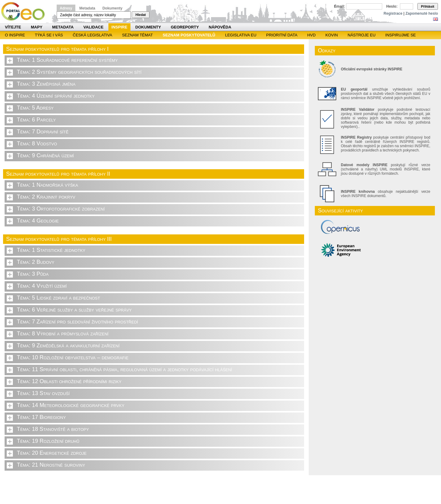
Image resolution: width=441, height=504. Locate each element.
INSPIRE (119, 27)
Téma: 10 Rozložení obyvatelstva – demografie (73, 357)
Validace (93, 27)
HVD (311, 35)
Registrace (393, 13)
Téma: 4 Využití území (42, 286)
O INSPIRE (15, 35)
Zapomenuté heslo (422, 13)
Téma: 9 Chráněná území (45, 155)
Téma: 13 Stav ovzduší (43, 393)
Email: (340, 6)
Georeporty (185, 27)
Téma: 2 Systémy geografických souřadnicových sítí (79, 72)
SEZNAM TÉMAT (137, 35)
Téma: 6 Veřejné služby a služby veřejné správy (74, 310)
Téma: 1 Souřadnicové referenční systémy (67, 60)
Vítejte (13, 27)
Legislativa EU (241, 35)
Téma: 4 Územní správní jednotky (56, 96)
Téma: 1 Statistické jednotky (51, 250)
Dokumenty (112, 8)
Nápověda (220, 27)
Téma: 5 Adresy (35, 108)
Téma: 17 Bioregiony (41, 417)
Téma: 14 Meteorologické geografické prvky (71, 405)
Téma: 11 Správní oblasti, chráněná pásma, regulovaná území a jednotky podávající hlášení (124, 369)
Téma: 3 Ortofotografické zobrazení (61, 209)
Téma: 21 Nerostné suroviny (51, 465)
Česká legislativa (93, 35)
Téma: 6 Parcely (36, 120)
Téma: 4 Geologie (38, 221)
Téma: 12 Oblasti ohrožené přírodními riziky (69, 381)
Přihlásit (428, 6)
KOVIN (332, 35)
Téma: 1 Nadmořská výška (47, 185)
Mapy (37, 27)
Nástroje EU (362, 35)
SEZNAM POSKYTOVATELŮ (189, 35)
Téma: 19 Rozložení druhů (48, 441)
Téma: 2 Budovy (36, 262)
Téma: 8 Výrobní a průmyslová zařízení (63, 334)
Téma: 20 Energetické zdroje (52, 453)
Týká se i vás (49, 35)
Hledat (141, 15)
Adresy (66, 8)
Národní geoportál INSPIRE (25, 11)
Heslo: (392, 6)
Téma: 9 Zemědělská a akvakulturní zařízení (68, 345)
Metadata (87, 8)
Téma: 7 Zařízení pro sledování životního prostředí (77, 322)
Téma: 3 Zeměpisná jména (46, 84)
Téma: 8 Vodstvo (37, 144)
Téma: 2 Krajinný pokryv (46, 197)
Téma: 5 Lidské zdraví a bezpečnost (58, 298)
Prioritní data (282, 35)
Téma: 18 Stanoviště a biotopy (53, 429)
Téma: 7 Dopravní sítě (43, 132)
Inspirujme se (401, 35)
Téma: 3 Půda (33, 274)
